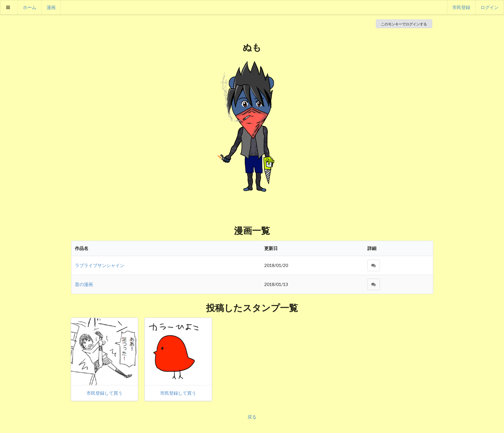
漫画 (51, 7)
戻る (252, 417)
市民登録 (461, 7)
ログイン (490, 7)
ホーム (30, 7)
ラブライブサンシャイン (100, 265)
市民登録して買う (104, 393)
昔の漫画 (84, 284)
